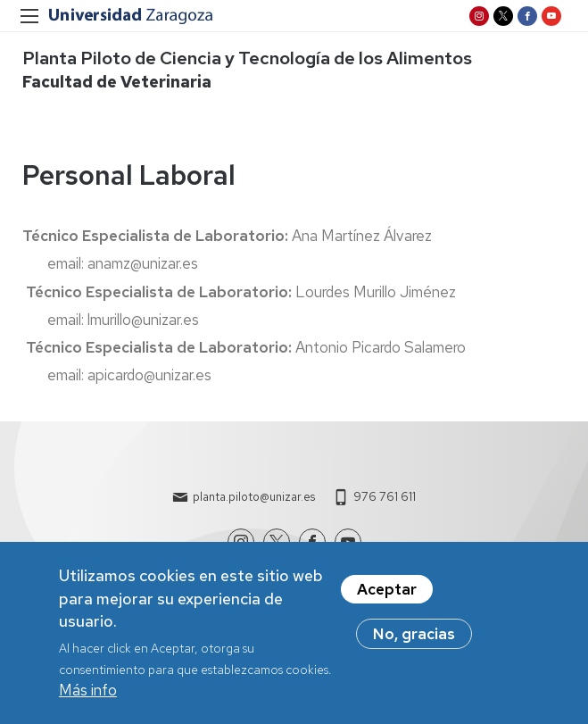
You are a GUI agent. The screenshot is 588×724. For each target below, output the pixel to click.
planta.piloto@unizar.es (254, 497)
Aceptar (387, 591)
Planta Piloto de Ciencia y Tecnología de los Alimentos (247, 58)
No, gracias (414, 636)
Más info (88, 691)
